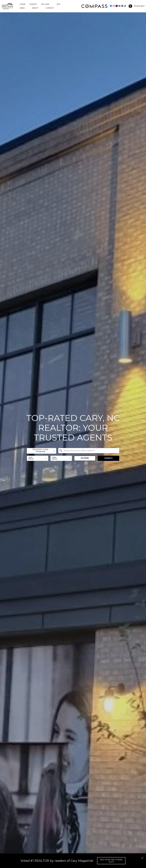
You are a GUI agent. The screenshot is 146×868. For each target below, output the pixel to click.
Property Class (40, 451)
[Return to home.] (7, 6)
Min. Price (31, 458)
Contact (50, 8)
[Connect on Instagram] (114, 6)
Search (33, 4)
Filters (85, 458)
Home (23, 4)
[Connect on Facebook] (111, 6)
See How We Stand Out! (111, 861)
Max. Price (54, 458)
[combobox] (42, 451)
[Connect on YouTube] (119, 6)
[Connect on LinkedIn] (122, 6)
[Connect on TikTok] (125, 6)
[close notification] (142, 857)
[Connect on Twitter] (117, 6)
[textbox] (90, 451)
